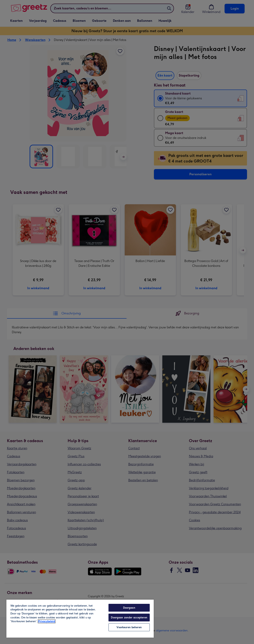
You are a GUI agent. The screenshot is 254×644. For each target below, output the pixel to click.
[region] (80, 618)
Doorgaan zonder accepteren (129, 618)
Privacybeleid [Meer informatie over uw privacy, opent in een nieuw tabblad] (47, 621)
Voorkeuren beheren (129, 627)
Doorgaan (129, 608)
